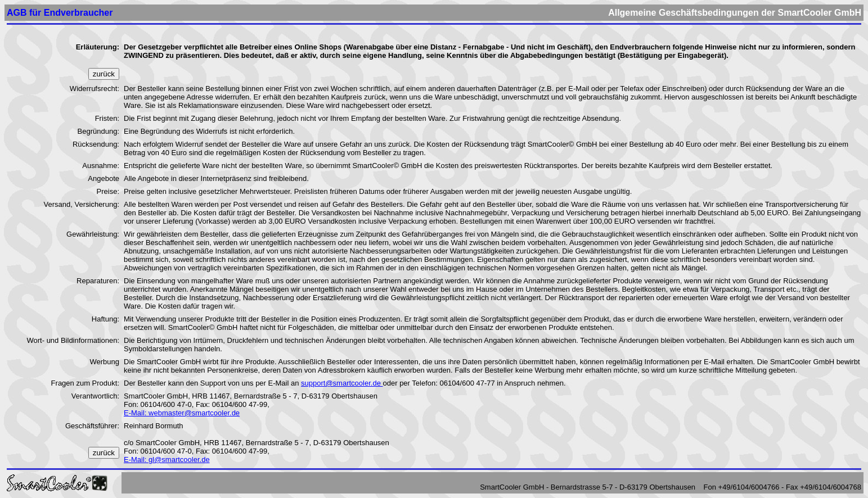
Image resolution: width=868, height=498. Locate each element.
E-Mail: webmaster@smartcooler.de (182, 408)
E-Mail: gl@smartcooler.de (167, 455)
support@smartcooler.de (342, 379)
